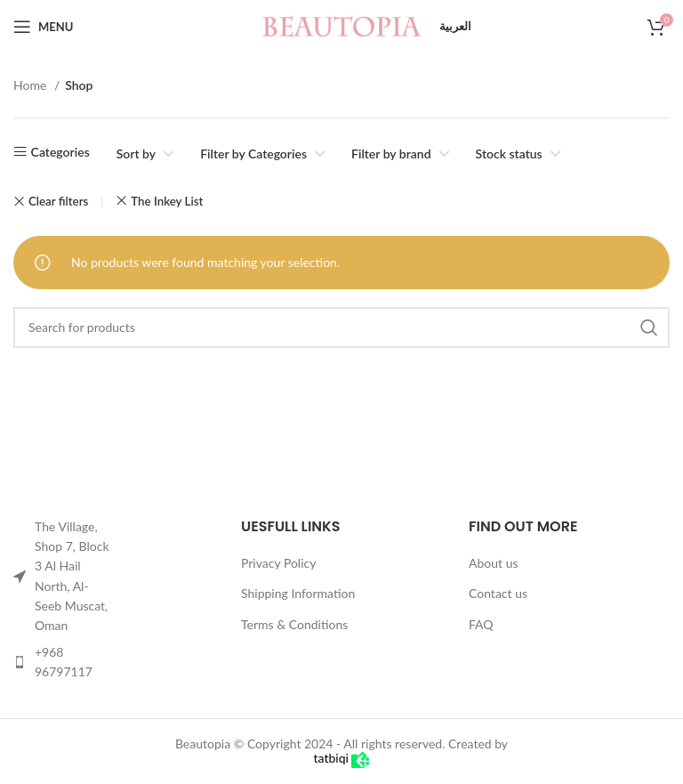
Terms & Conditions (294, 624)
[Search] (341, 327)
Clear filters (58, 202)
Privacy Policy (278, 563)
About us (494, 563)
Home (32, 85)
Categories (60, 152)
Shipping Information (298, 593)
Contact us (498, 593)
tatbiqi (342, 758)
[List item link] (64, 663)
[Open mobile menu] (43, 27)
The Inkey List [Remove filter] (167, 201)
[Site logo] (342, 25)
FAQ (481, 624)
